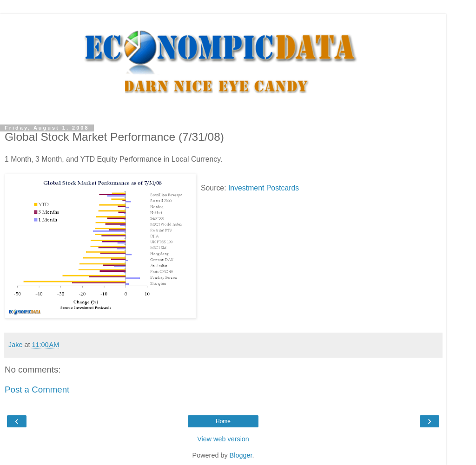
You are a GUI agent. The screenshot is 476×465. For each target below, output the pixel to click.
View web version (223, 439)
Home (223, 421)
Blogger (241, 455)
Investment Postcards (264, 188)
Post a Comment (37, 390)
